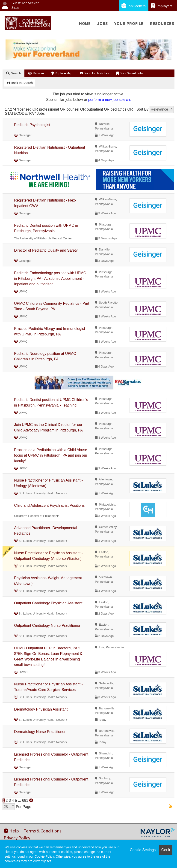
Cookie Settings (143, 850)
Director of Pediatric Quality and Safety (46, 250)
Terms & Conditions (42, 831)
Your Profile (129, 23)
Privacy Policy (17, 838)
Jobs (103, 23)
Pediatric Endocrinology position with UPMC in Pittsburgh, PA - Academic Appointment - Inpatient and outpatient (50, 279)
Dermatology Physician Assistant (41, 709)
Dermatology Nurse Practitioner (40, 732)
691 (25, 800)
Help (11, 831)
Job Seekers (134, 6)
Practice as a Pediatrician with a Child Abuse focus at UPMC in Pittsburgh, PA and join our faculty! (51, 455)
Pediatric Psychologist (32, 125)
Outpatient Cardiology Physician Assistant (48, 603)
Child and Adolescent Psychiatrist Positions (49, 505)
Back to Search (20, 83)
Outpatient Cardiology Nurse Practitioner (47, 625)
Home (85, 23)
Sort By (142, 109)
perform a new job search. (110, 100)
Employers (162, 6)
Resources (162, 23)
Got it (166, 850)
